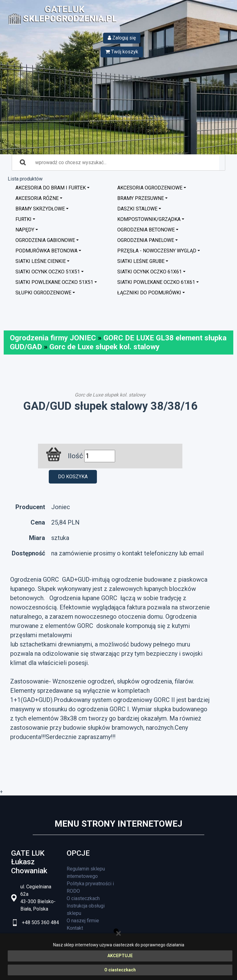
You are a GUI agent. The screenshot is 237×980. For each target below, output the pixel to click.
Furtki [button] (23, 219)
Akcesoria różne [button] (37, 198)
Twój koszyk (122, 52)
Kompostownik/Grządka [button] (149, 219)
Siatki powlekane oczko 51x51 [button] (54, 282)
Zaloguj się (122, 38)
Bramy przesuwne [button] (141, 198)
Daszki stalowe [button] (137, 209)
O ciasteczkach (120, 970)
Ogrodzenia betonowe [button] (146, 230)
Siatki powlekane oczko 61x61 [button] (156, 282)
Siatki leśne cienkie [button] (41, 261)
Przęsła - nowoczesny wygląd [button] (157, 251)
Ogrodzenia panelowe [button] (146, 240)
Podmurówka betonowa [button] (46, 251)
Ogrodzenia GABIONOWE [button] (45, 240)
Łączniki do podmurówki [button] (149, 293)
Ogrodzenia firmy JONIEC (53, 338)
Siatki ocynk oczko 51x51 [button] (48, 272)
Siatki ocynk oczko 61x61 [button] (150, 272)
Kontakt (75, 928)
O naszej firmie (83, 921)
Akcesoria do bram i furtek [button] (51, 188)
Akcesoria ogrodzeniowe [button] (150, 188)
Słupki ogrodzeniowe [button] (43, 293)
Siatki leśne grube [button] (141, 261)
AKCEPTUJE (120, 956)
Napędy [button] (25, 230)
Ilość (75, 456)
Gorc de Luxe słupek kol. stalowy (104, 347)
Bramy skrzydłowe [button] (40, 209)
